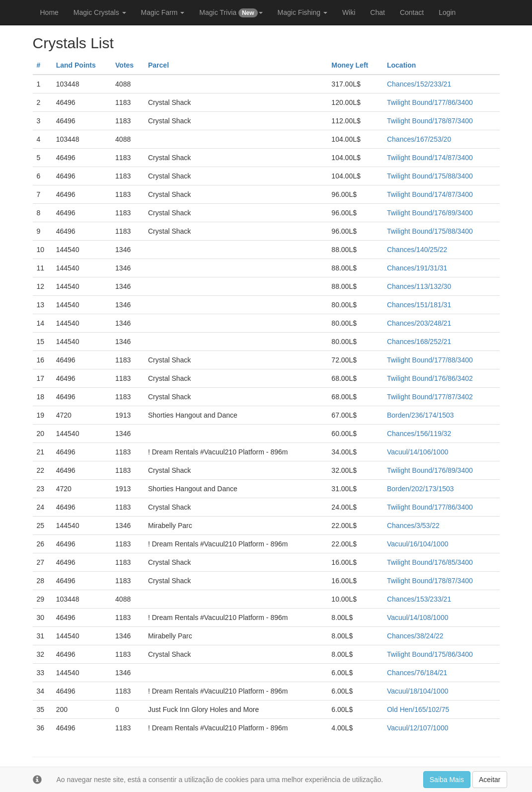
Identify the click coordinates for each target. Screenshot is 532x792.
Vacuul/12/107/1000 (418, 728)
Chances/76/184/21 (417, 673)
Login (447, 12)
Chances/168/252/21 (419, 342)
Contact (412, 12)
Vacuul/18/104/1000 (418, 691)
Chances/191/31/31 (417, 268)
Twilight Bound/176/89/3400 (430, 213)
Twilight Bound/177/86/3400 (430, 102)
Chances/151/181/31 (419, 305)
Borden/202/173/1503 (420, 489)
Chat (378, 12)
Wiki (349, 12)
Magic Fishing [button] (303, 12)
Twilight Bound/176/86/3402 (430, 378)
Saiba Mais (447, 780)
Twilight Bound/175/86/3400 (430, 654)
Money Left (350, 65)
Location (401, 65)
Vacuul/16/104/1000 (418, 544)
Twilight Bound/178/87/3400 (430, 121)
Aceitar (490, 780)
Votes (124, 65)
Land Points (76, 65)
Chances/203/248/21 (419, 323)
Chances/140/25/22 (417, 250)
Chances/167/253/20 (419, 139)
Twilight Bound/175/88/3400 (430, 176)
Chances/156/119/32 (419, 434)
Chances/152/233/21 (419, 84)
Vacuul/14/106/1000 (418, 452)
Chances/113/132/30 (419, 286)
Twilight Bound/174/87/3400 (430, 158)
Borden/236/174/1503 (420, 415)
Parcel (158, 65)
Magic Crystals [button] (100, 12)
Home (49, 12)
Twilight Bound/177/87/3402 (430, 397)
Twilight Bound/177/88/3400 (430, 360)
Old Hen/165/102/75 (418, 709)
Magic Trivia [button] (231, 13)
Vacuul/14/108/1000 (418, 617)
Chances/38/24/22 (415, 636)
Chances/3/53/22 (413, 526)
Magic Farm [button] (163, 12)
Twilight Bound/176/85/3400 (430, 562)
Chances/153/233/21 (419, 599)
